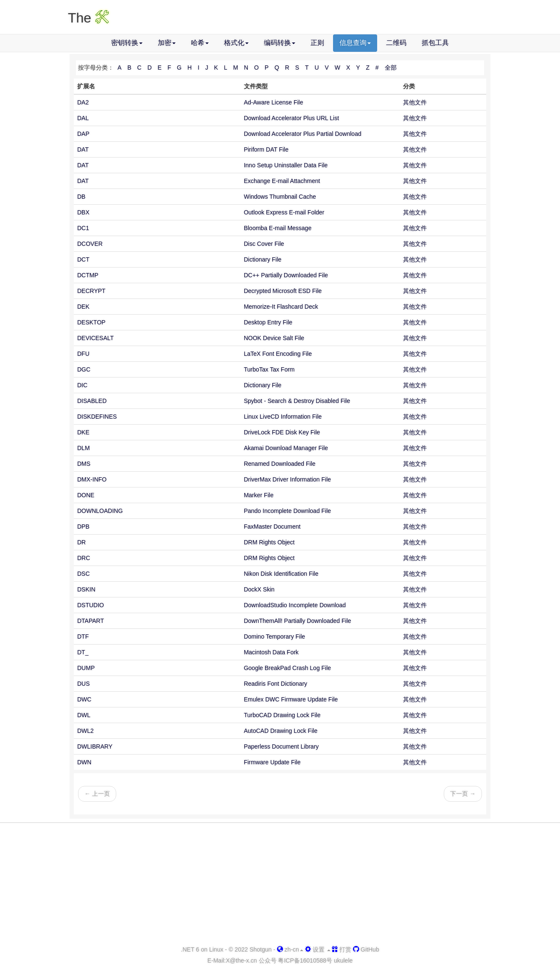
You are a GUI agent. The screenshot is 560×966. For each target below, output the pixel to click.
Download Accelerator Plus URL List (291, 118)
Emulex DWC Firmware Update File (291, 699)
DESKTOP (91, 322)
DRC (84, 558)
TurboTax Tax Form (269, 369)
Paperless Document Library (281, 746)
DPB (83, 527)
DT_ (83, 652)
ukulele (343, 960)
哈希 (200, 43)
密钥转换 (127, 43)
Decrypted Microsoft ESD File (283, 291)
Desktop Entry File (268, 322)
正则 (317, 43)
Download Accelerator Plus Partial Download (303, 134)
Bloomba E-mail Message (278, 228)
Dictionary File (263, 259)
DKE (83, 432)
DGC (84, 369)
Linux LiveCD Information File (283, 417)
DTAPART (91, 621)
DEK (83, 307)
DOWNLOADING (100, 511)
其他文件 (415, 102)
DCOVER (90, 244)
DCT (83, 259)
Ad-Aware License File (274, 102)
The (88, 18)
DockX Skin (259, 589)
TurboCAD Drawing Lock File (282, 715)
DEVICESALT (95, 338)
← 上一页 (97, 794)
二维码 (396, 43)
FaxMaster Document (272, 527)
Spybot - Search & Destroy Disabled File (297, 401)
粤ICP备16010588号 (305, 960)
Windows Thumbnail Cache (280, 197)
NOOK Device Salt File (274, 338)
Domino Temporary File (274, 636)
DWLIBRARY (95, 746)
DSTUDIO (91, 605)
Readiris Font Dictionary (276, 684)
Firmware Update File (272, 762)
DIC (82, 385)
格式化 (236, 43)
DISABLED (92, 401)
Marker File (259, 495)
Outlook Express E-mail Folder (284, 212)
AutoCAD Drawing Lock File (281, 731)
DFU (83, 354)
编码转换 (280, 43)
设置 (318, 949)
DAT (83, 149)
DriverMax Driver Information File (287, 479)
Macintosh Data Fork (271, 652)
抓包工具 (435, 43)
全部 (391, 68)
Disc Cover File (264, 244)
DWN (84, 762)
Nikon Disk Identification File (281, 574)
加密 (167, 43)
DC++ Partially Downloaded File (286, 275)
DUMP (86, 668)
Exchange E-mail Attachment (282, 181)
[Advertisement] (280, 884)
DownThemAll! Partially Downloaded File (298, 621)
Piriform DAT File (266, 149)
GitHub (366, 949)
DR (81, 542)
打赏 (342, 949)
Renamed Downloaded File (280, 464)
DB (81, 197)
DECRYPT (91, 291)
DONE (86, 495)
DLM (84, 448)
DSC (84, 574)
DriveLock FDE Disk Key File (282, 432)
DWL (84, 715)
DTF (83, 636)
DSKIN (86, 589)
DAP (83, 134)
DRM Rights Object (269, 542)
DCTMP (88, 275)
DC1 (83, 228)
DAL (83, 118)
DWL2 (85, 731)
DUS (84, 684)
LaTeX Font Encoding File (278, 354)
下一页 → (463, 794)
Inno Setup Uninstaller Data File (286, 165)
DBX (83, 212)
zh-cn (290, 949)
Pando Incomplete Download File (287, 511)
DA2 (83, 102)
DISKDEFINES (97, 417)
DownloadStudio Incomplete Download (295, 605)
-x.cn (241, 960)
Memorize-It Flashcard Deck (281, 307)
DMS (84, 464)
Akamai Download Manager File (286, 448)
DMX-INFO (92, 479)
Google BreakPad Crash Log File (287, 668)
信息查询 (355, 43)
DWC (84, 699)
